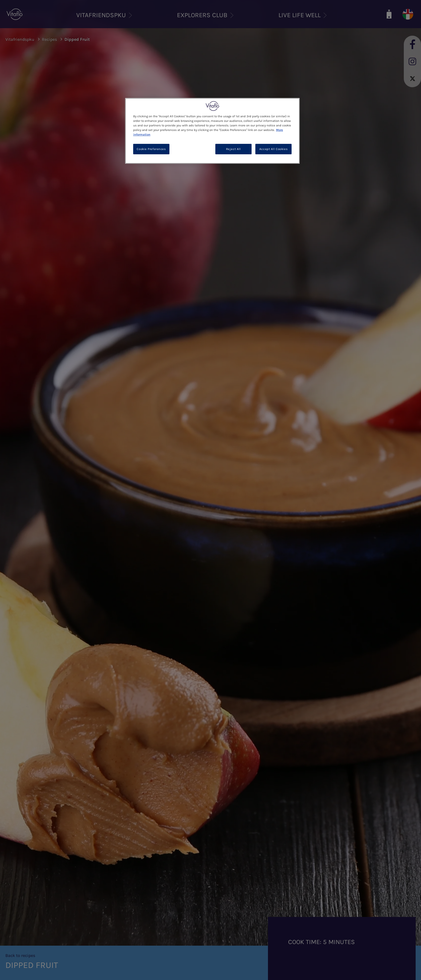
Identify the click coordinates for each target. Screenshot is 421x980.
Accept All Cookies (273, 149)
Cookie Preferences (151, 149)
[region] (212, 131)
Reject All (233, 149)
